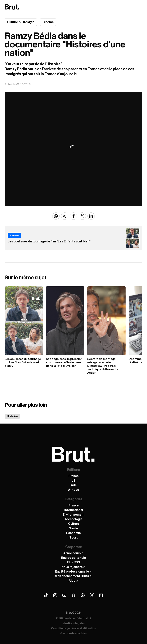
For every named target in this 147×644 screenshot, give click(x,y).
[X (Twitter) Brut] (92, 595)
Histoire (12, 416)
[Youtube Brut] (64, 595)
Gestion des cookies (73, 633)
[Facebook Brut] (83, 595)
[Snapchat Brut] (73, 595)
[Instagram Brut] (55, 595)
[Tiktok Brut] (46, 595)
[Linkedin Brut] (101, 595)
